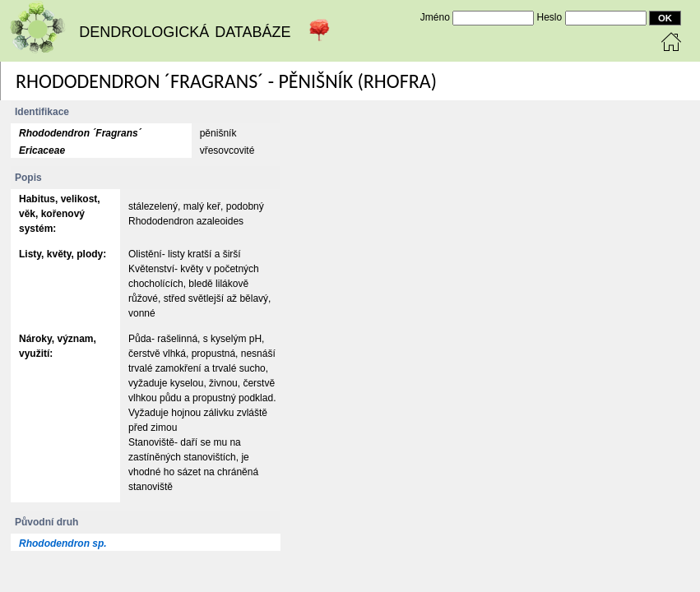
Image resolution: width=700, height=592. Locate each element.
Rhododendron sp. (63, 543)
